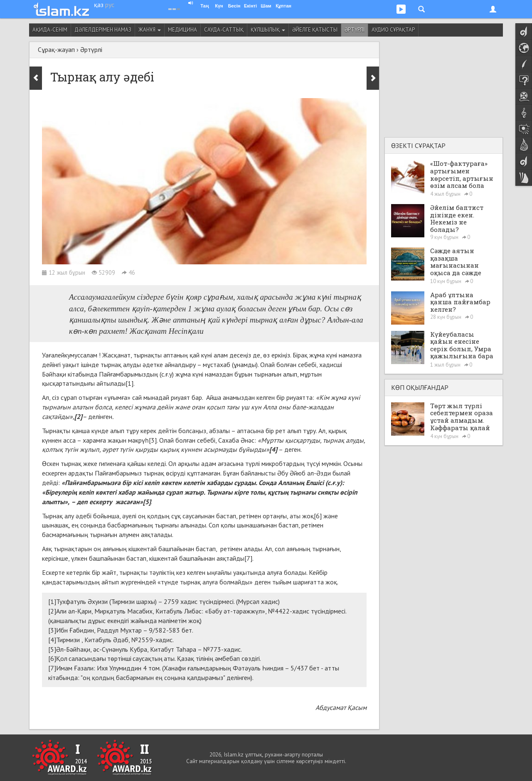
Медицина (182, 30)
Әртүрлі (355, 30)
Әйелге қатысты (315, 30)
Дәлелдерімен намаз (103, 30)
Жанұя (150, 30)
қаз (99, 5)
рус (110, 5)
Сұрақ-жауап (56, 49)
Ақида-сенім (50, 30)
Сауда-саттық (224, 30)
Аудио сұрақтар (393, 30)
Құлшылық (268, 30)
